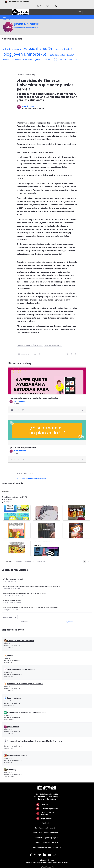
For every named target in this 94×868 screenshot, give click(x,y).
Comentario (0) (25, 354)
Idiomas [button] (41, 6)
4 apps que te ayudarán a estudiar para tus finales (34, 398)
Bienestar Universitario (26, 75)
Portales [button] (50, 6)
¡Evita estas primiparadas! (12, 600)
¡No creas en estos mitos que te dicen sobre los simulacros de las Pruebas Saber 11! (32, 607)
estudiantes (57, 55)
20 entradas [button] (10, 562)
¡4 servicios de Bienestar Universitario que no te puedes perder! (25, 593)
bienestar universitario (53, 345)
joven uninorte (46, 59)
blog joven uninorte (25, 54)
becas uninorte (64, 49)
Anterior (24, 622)
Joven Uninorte (26, 24)
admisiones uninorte (15, 49)
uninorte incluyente (68, 59)
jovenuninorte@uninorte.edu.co (26, 27)
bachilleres (40, 48)
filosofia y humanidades (13, 59)
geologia (30, 59)
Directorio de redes (47, 860)
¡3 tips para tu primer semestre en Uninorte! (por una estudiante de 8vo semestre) (32, 586)
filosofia (71, 55)
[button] (56, 6)
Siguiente (70, 622)
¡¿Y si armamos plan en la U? (23, 447)
